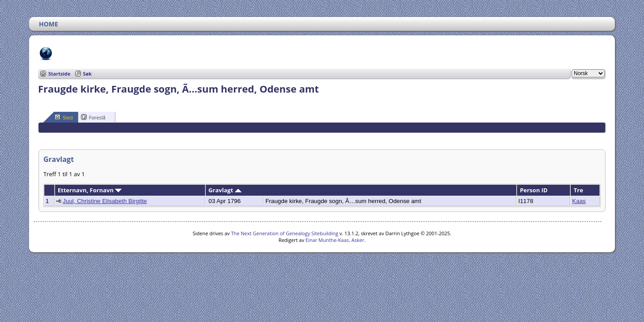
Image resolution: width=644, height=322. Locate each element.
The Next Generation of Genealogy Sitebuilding (284, 233)
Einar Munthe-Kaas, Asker (335, 240)
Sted (64, 117)
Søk (88, 74)
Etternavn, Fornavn (90, 190)
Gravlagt (225, 190)
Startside (59, 74)
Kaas (579, 201)
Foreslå (93, 117)
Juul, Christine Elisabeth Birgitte (105, 201)
